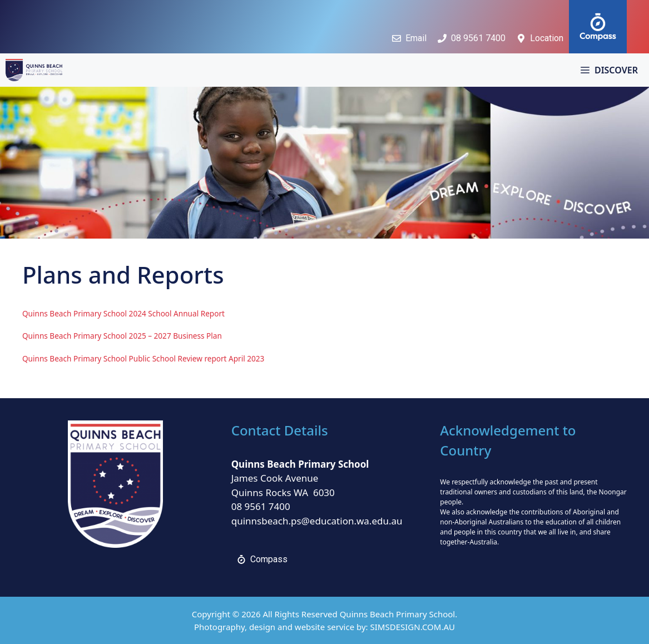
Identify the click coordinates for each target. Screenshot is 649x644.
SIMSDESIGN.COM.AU (413, 627)
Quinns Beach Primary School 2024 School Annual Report (123, 313)
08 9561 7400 (261, 506)
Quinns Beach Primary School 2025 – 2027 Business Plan (122, 336)
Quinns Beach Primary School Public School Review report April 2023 (143, 358)
